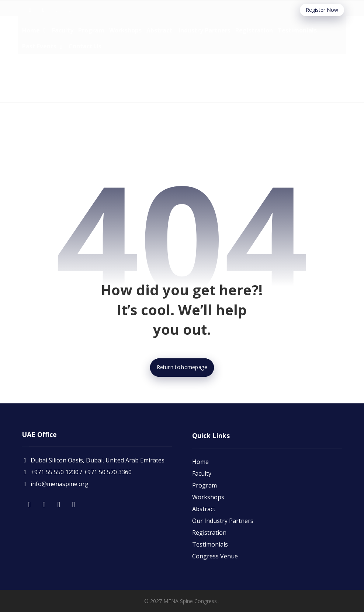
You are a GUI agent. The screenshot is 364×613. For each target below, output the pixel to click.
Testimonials (210, 545)
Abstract (204, 509)
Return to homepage (182, 368)
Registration (209, 533)
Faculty (202, 474)
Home (200, 462)
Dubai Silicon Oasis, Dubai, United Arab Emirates (93, 462)
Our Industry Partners (223, 521)
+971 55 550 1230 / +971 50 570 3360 (77, 474)
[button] (30, 10)
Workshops (208, 497)
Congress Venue (215, 557)
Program (204, 486)
